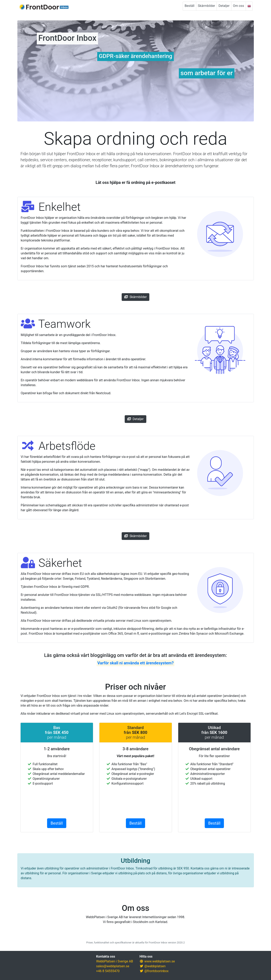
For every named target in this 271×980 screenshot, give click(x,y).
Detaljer (224, 6)
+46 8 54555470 (108, 971)
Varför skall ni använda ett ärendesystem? (136, 663)
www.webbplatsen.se (160, 961)
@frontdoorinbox (156, 971)
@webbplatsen (155, 966)
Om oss (239, 6)
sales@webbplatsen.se (113, 966)
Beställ (189, 6)
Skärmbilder (206, 6)
